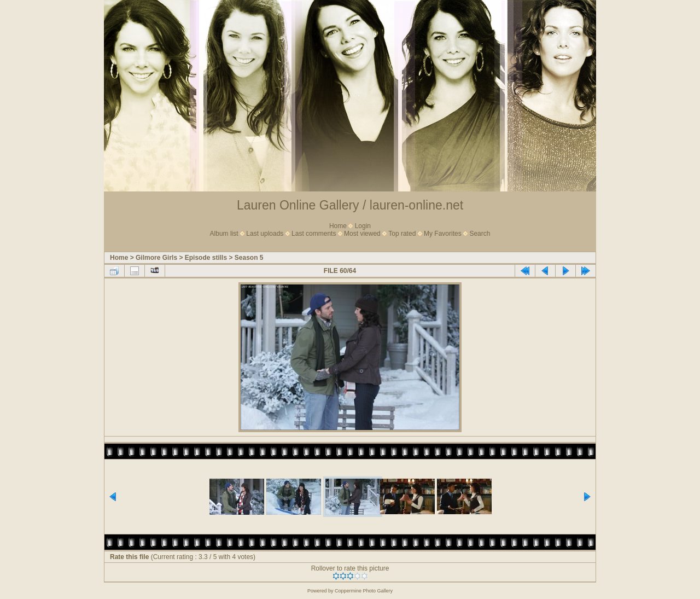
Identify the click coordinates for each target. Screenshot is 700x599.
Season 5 (249, 258)
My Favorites (443, 234)
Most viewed (362, 234)
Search (480, 234)
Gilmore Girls (156, 258)
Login (363, 226)
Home (338, 226)
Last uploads (265, 234)
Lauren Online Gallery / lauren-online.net (350, 205)
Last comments (314, 234)
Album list (224, 234)
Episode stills (206, 258)
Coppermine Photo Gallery (364, 591)
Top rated (402, 234)
